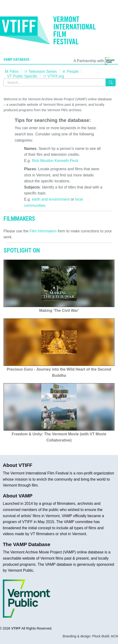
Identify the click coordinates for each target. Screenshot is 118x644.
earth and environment (51, 199)
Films (12, 71)
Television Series (40, 71)
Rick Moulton (43, 161)
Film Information (43, 231)
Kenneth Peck (67, 161)
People (70, 71)
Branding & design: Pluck (82, 636)
